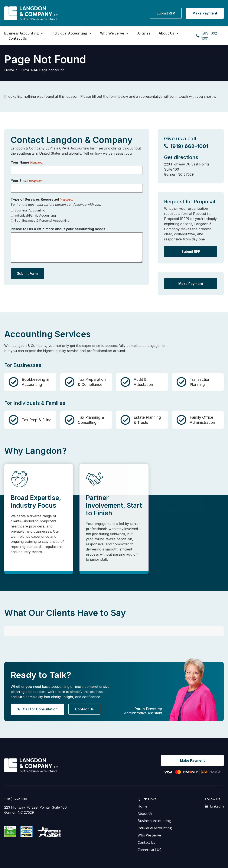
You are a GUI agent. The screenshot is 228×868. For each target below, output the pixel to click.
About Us (169, 33)
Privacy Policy (62, 862)
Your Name (27, 162)
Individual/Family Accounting (35, 215)
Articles (144, 33)
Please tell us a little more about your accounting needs (58, 229)
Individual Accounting (72, 33)
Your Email (27, 181)
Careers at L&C (150, 835)
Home (9, 70)
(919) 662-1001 (16, 785)
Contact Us (18, 38)
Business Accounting (24, 33)
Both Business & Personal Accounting (42, 221)
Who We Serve (114, 33)
